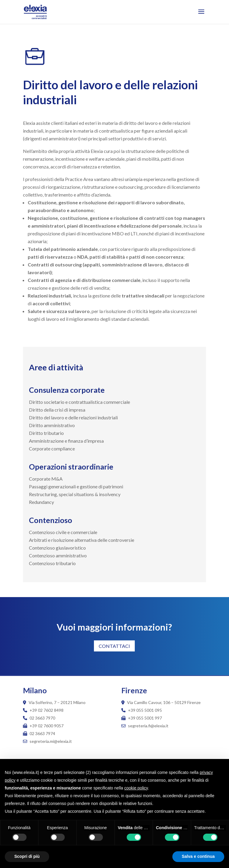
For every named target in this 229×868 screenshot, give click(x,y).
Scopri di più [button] (27, 856)
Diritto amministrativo (52, 425)
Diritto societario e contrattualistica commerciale (79, 402)
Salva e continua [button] (198, 856)
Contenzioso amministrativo (58, 555)
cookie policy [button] (136, 788)
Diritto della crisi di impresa (57, 410)
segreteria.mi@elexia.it (47, 741)
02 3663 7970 (42, 718)
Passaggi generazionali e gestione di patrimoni (76, 486)
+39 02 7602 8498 (47, 710)
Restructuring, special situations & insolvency (75, 494)
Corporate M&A (46, 479)
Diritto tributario (46, 433)
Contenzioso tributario (52, 563)
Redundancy (41, 502)
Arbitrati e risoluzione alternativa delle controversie (82, 540)
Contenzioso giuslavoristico (57, 548)
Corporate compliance (52, 448)
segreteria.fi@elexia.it (145, 726)
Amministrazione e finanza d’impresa (66, 441)
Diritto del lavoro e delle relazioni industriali (73, 417)
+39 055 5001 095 (145, 710)
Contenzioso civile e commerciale (63, 532)
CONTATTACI (114, 646)
